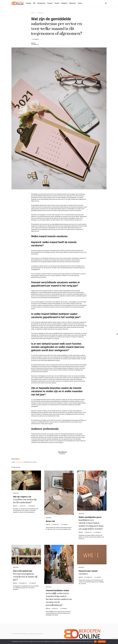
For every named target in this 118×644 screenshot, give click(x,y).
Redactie (33, 43)
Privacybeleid (102, 642)
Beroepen (41, 13)
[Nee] (116, 642)
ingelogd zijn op (19, 462)
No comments (36, 39)
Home (33, 13)
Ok (95, 642)
